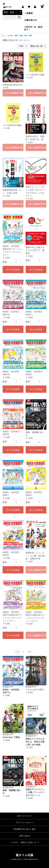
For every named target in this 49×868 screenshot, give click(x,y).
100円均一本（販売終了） (33, 28)
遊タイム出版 (24, 855)
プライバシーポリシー (25, 823)
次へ (30, 652)
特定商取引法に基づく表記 (25, 829)
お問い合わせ (25, 836)
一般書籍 (28, 13)
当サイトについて (25, 816)
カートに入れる (13, 270)
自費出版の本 (31, 20)
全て (3, 36)
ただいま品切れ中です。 (14, 93)
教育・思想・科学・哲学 (24, 36)
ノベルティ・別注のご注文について (25, 842)
